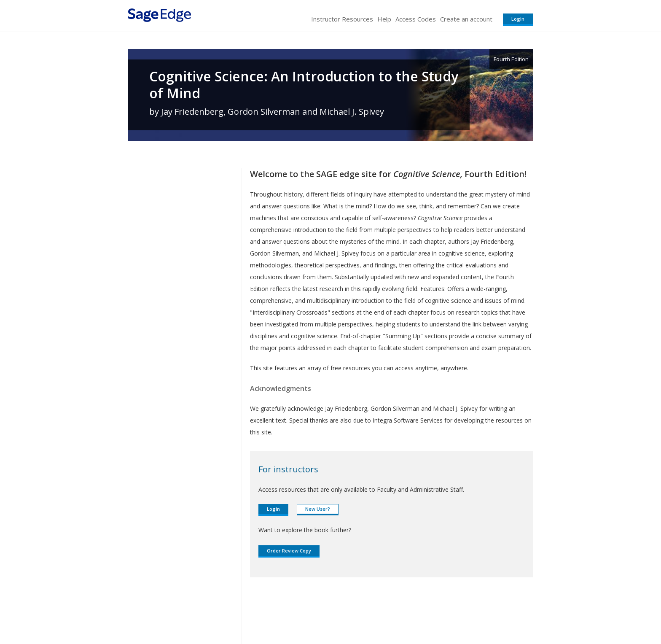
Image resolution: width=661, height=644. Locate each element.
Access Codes (416, 19)
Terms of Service (379, 613)
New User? (318, 509)
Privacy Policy (477, 613)
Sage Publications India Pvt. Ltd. (250, 613)
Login (518, 19)
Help (384, 19)
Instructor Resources (342, 19)
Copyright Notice (430, 613)
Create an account (466, 19)
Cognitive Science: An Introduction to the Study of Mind (304, 85)
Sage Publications (176, 613)
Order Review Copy (289, 551)
